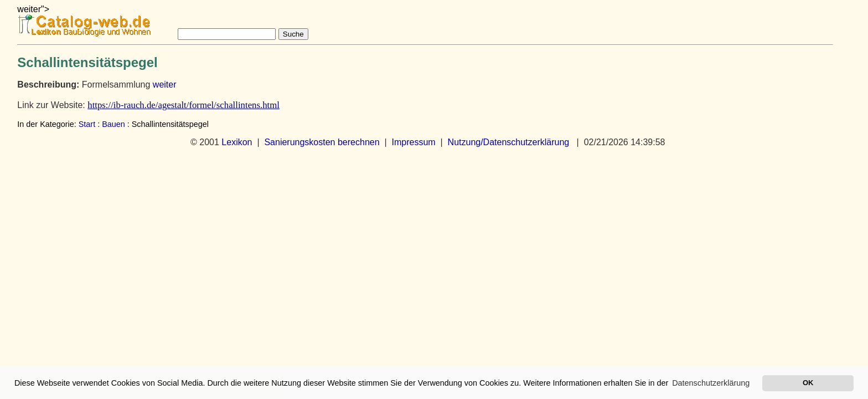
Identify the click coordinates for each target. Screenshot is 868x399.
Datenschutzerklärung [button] (711, 383)
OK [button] (808, 383)
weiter (165, 85)
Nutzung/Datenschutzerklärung (509, 142)
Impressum (414, 142)
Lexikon (237, 142)
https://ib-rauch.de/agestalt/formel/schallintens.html (184, 105)
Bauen (113, 124)
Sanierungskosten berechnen (322, 142)
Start (87, 124)
